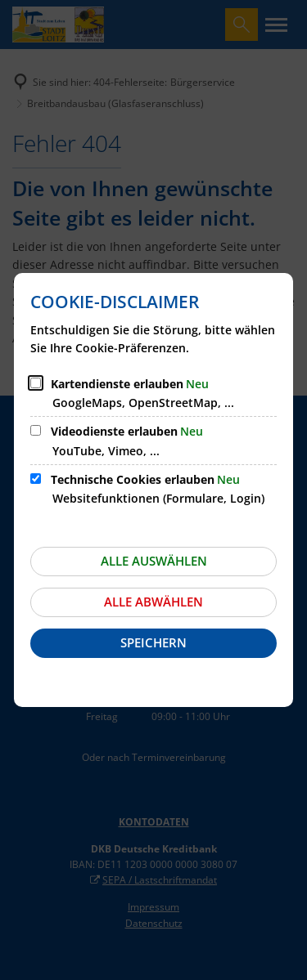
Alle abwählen (153, 602)
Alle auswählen (154, 561)
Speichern (153, 642)
